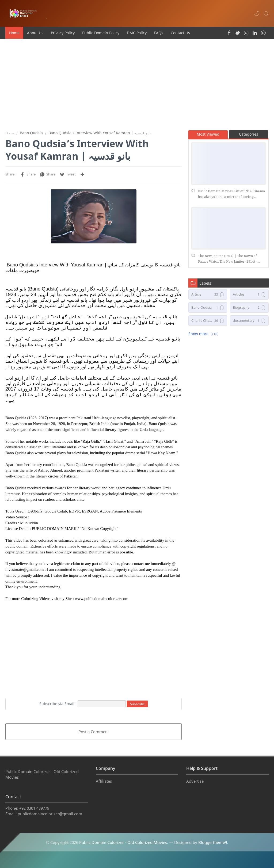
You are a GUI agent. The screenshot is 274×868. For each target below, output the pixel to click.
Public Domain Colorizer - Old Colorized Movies (123, 851)
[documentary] (249, 323)
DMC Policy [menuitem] (137, 33)
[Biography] (249, 310)
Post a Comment (94, 734)
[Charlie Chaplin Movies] (208, 323)
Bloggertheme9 (213, 851)
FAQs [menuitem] (159, 33)
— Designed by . (199, 851)
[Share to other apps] (82, 177)
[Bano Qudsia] (208, 310)
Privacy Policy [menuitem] (63, 33)
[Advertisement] (137, 84)
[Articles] (249, 297)
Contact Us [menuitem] (180, 33)
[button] (257, 13)
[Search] (266, 13)
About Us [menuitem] (35, 33)
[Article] (208, 297)
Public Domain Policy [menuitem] (101, 33)
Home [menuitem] (14, 33)
